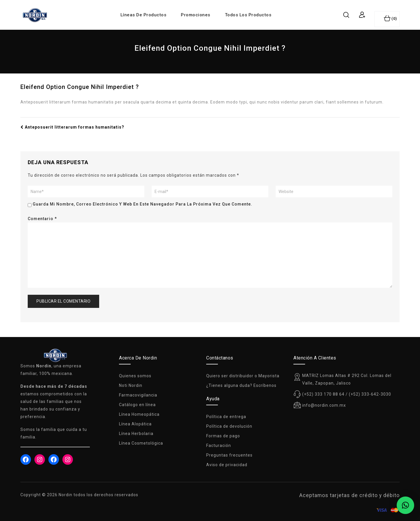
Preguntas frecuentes (229, 455)
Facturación (219, 445)
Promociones (196, 15)
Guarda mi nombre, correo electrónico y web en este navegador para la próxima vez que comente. (142, 204)
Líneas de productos (143, 15)
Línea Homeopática (139, 414)
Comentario (42, 219)
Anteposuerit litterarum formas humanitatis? (72, 127)
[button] (405, 505)
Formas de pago (223, 436)
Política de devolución (229, 426)
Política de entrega (226, 417)
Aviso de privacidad (227, 465)
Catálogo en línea (137, 405)
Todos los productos (248, 15)
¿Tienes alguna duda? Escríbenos (241, 385)
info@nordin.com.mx (324, 405)
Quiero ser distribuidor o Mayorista (243, 376)
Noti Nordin (131, 385)
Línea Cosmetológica (141, 443)
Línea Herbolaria (136, 434)
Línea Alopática (135, 424)
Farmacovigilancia (138, 395)
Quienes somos (135, 376)
